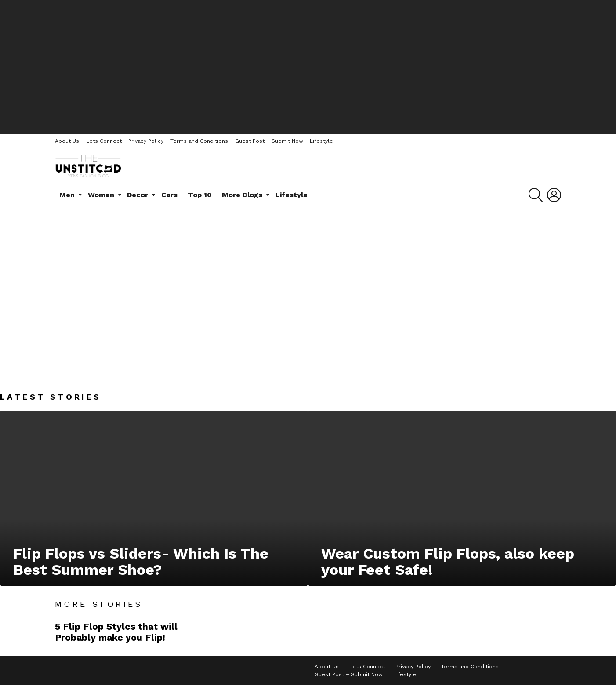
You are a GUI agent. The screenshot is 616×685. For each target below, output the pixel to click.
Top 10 (200, 195)
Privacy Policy (146, 141)
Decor (138, 195)
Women (101, 195)
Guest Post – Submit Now (269, 141)
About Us (67, 141)
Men (67, 195)
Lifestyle (321, 141)
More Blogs (242, 195)
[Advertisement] (308, 66)
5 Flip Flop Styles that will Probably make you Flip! (116, 632)
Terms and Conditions (199, 141)
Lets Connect (104, 141)
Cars (169, 195)
